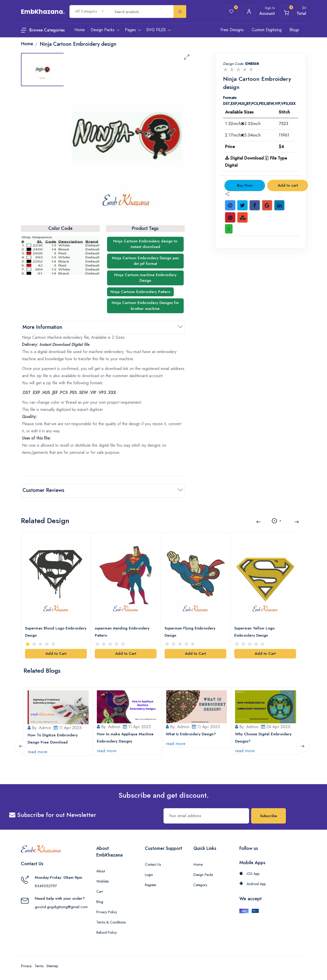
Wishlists (102, 880)
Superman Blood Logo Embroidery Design (56, 631)
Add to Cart (56, 652)
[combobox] (89, 11)
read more (38, 750)
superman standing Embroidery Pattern (122, 631)
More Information (42, 327)
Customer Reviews (43, 490)
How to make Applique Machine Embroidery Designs (125, 736)
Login (149, 873)
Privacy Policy (107, 911)
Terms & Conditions (111, 921)
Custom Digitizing (267, 30)
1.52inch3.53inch (243, 123)
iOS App (249, 872)
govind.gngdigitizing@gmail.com (61, 906)
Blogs (294, 30)
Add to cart (288, 185)
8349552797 (46, 885)
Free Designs (232, 30)
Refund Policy (107, 931)
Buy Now (245, 185)
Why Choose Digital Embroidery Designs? (264, 736)
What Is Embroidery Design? (191, 733)
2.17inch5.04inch (243, 135)
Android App (253, 883)
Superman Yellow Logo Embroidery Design (255, 631)
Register (151, 884)
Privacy (26, 965)
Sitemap (52, 965)
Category (200, 884)
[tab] (43, 70)
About (101, 870)
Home (198, 863)
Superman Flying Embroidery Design (190, 631)
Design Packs (203, 873)
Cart (100, 890)
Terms (39, 965)
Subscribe (269, 815)
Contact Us (153, 863)
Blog (100, 900)
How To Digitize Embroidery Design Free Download (53, 737)
